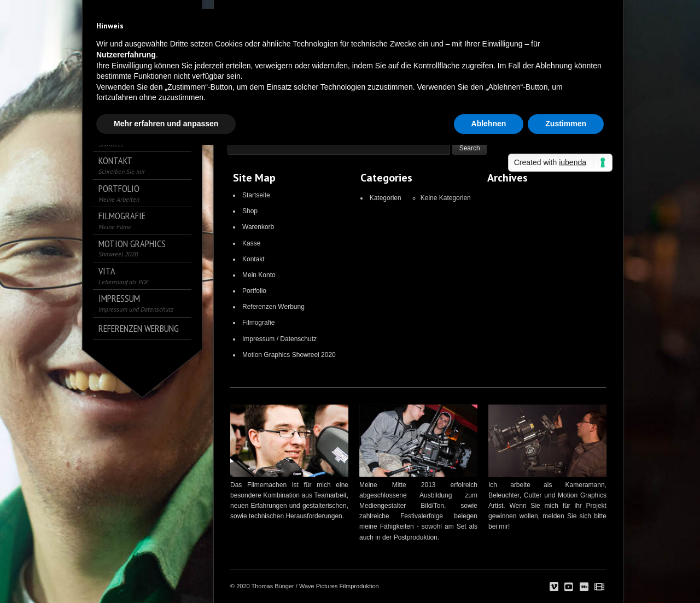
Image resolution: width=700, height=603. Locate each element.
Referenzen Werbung (273, 307)
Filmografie (258, 323)
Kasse (251, 243)
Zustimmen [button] (566, 124)
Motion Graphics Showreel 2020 (289, 355)
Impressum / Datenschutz (279, 339)
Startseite (256, 195)
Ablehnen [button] (489, 124)
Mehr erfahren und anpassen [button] (166, 124)
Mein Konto (259, 275)
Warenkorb (258, 227)
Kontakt (253, 259)
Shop (250, 211)
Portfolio (254, 291)
